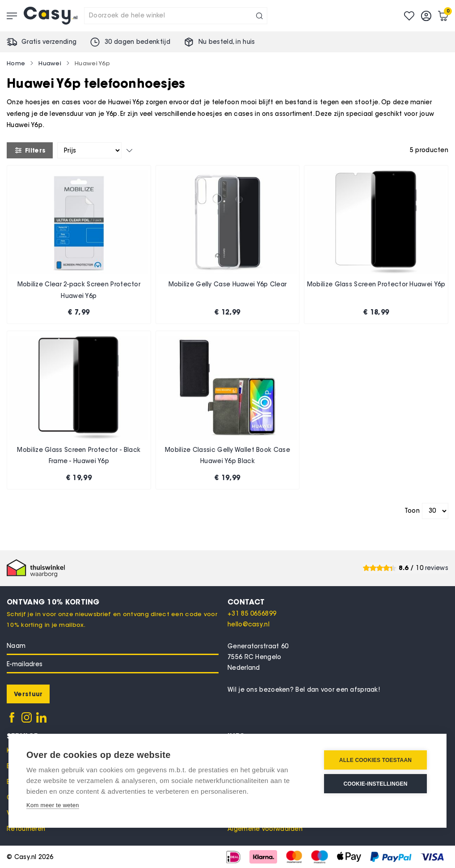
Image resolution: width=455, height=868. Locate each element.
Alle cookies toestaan (375, 760)
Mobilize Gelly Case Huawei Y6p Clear (228, 284)
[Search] (259, 16)
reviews (437, 568)
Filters (30, 150)
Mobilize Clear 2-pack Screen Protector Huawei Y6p (79, 290)
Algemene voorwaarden (265, 829)
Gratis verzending (49, 42)
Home (16, 63)
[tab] (338, 602)
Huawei (50, 63)
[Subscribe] (28, 694)
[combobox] (176, 16)
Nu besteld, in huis (227, 42)
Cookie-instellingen (375, 784)
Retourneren (26, 829)
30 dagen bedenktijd (137, 42)
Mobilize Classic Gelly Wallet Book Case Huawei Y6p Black (227, 456)
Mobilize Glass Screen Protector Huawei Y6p (376, 284)
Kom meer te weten (53, 805)
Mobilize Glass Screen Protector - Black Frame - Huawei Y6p (79, 456)
